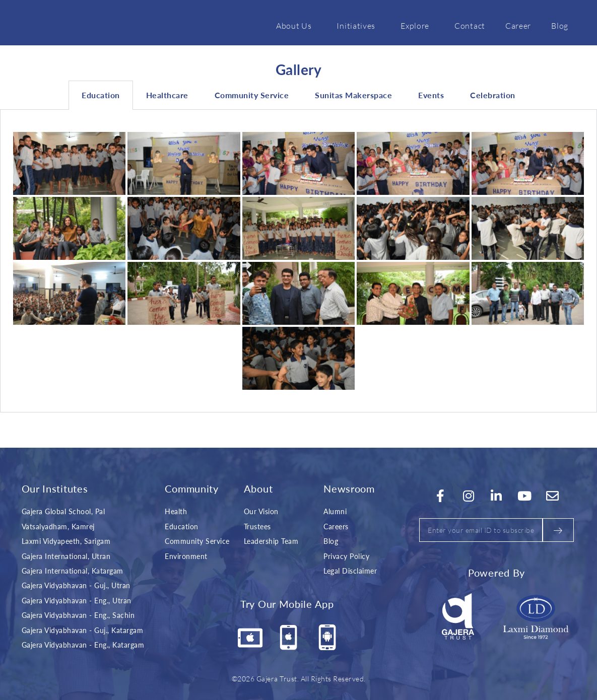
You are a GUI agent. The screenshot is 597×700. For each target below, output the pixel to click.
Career (518, 25)
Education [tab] (101, 95)
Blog (560, 25)
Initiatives (358, 25)
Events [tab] (431, 95)
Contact (470, 25)
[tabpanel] (298, 261)
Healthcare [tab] (167, 95)
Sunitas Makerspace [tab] (353, 95)
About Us (296, 25)
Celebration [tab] (493, 95)
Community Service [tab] (252, 95)
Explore (417, 25)
